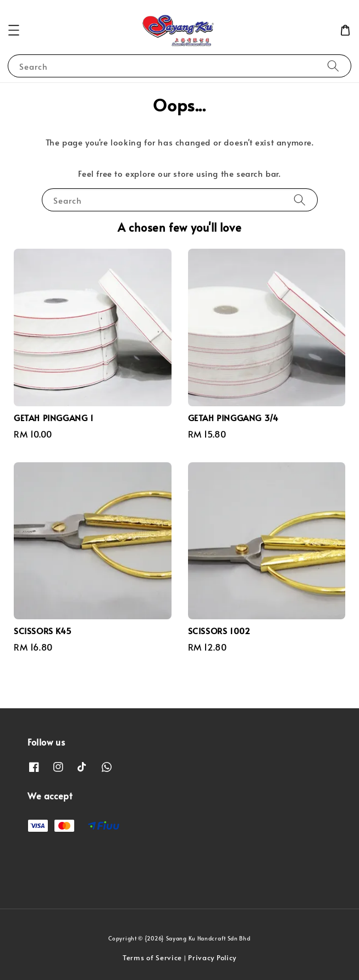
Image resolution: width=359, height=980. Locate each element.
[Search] (333, 66)
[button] (14, 30)
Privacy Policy (212, 957)
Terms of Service (152, 957)
